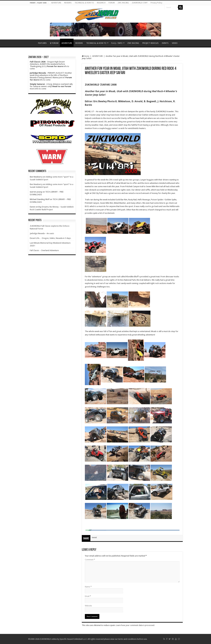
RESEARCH (101, 3)
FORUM (112, 3)
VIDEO (175, 43)
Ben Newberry (36, 184)
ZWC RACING (123, 3)
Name (88, 587)
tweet (94, 537)
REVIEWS (68, 3)
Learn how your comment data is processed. (135, 625)
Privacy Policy (156, 3)
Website (88, 606)
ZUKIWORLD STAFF (140, 3)
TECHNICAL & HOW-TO (84, 3)
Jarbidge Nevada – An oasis (42, 233)
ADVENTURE (56, 3)
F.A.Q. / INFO (117, 43)
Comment (90, 560)
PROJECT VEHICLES (150, 43)
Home (32, 43)
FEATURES (42, 43)
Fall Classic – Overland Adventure (44, 250)
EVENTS (165, 43)
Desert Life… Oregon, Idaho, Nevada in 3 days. (50, 238)
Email (88, 596)
